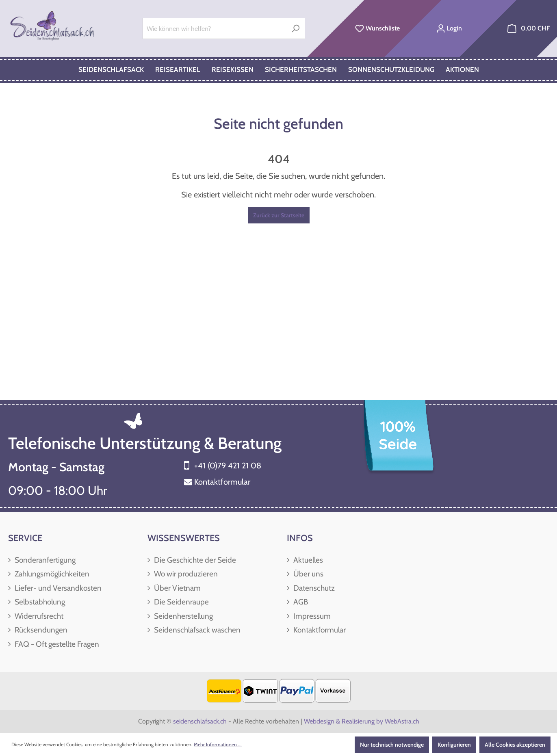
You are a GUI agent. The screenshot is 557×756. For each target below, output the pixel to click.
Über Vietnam (177, 588)
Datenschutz (313, 588)
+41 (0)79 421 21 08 (228, 466)
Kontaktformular (222, 482)
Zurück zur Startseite (279, 215)
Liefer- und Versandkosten (57, 588)
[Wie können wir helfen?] (215, 28)
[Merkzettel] (377, 28)
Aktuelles (307, 560)
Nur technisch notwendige (392, 745)
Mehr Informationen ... (218, 744)
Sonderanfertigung (44, 560)
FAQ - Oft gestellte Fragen (56, 644)
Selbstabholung (39, 602)
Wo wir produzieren (185, 574)
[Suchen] (296, 28)
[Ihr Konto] (449, 28)
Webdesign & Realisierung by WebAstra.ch (362, 721)
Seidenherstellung (183, 616)
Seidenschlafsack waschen (196, 630)
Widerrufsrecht (38, 616)
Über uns (308, 574)
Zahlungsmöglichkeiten (51, 574)
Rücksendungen (40, 630)
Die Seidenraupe (181, 602)
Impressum (311, 616)
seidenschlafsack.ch (200, 721)
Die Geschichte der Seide (194, 560)
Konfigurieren (454, 745)
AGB (300, 602)
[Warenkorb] (529, 28)
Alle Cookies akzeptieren (515, 745)
